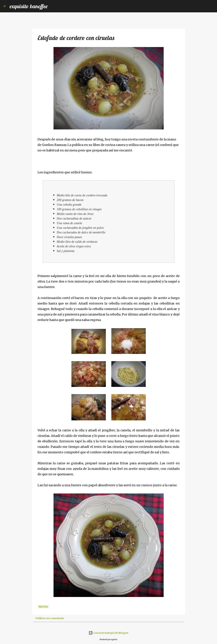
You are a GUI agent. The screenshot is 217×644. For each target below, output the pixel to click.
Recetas (43, 607)
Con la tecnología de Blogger (108, 633)
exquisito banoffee (29, 6)
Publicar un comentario (50, 618)
